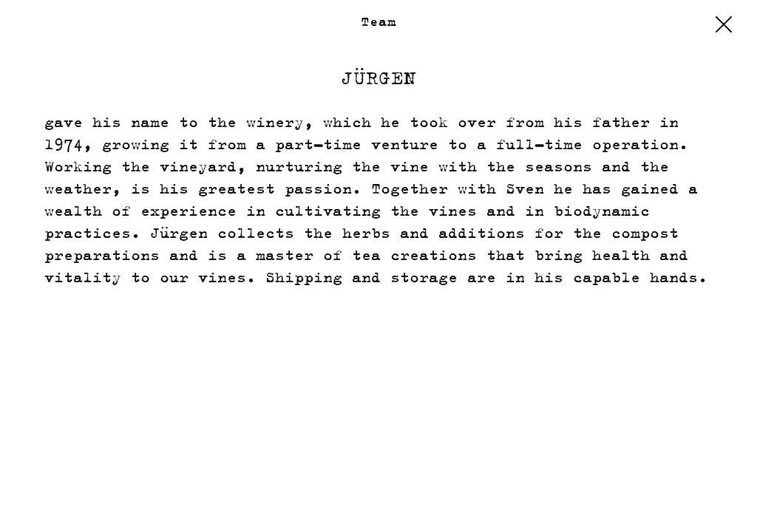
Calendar (54, 503)
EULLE (715, 503)
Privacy (649, 503)
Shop (515, 503)
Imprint (576, 503)
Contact (132, 503)
